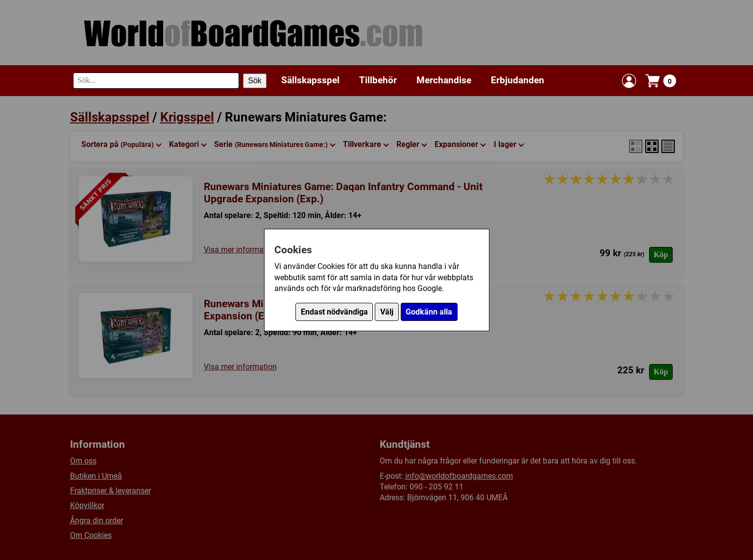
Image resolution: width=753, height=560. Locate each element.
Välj (387, 312)
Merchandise (444, 80)
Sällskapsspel (310, 80)
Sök (255, 81)
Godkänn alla (429, 312)
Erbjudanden (518, 80)
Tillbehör (378, 80)
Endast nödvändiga (334, 312)
